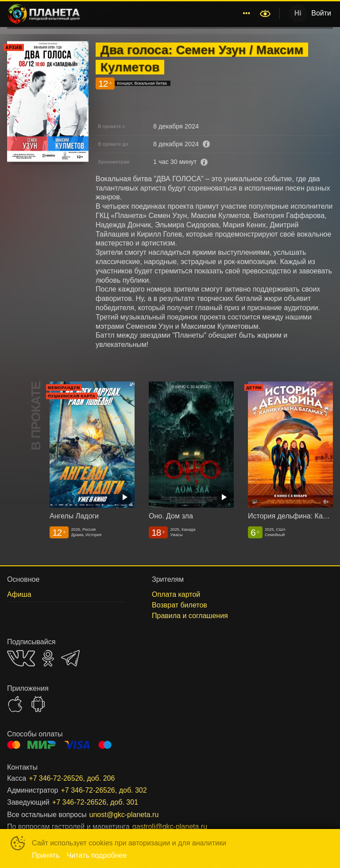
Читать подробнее (97, 855)
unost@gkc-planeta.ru (124, 815)
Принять (46, 855)
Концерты (182, 13)
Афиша (221, 13)
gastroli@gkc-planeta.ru (170, 827)
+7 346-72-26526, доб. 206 (72, 778)
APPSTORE (15, 704)
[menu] (172, 13)
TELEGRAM (70, 658)
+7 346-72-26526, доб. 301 (95, 802)
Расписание (136, 13)
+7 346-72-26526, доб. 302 (104, 790)
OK (48, 658)
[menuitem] (136, 13)
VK (21, 658)
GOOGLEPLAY (38, 704)
